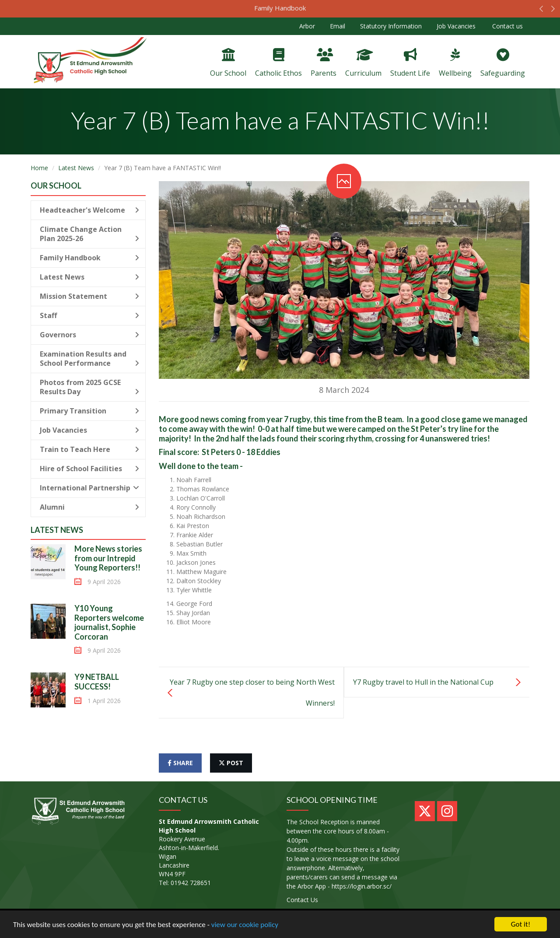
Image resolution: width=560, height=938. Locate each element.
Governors (89, 335)
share (180, 763)
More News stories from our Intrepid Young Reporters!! (108, 558)
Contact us (507, 26)
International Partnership (89, 488)
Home (39, 168)
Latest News (76, 168)
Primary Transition (89, 411)
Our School (228, 63)
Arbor (307, 26)
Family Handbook (280, 8)
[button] (541, 11)
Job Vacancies (456, 26)
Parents (324, 63)
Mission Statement (89, 296)
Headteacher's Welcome (89, 210)
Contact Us (302, 900)
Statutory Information (391, 26)
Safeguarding (503, 63)
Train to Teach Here (89, 449)
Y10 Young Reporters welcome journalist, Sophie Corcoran (109, 622)
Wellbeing (455, 63)
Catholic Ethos (278, 63)
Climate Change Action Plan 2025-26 (89, 234)
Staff (89, 315)
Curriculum (363, 63)
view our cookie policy (245, 925)
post (231, 763)
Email (338, 26)
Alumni (89, 507)
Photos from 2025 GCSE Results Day (89, 387)
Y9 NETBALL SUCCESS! (97, 682)
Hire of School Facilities (89, 469)
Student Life (410, 63)
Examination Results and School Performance (89, 359)
